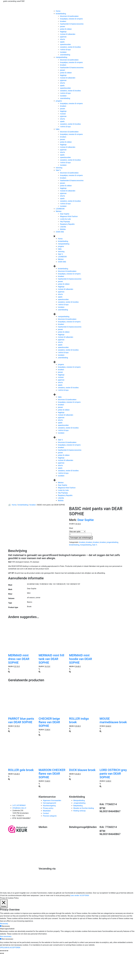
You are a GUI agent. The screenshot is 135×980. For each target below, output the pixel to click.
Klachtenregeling (49, 806)
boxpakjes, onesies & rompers (71, 19)
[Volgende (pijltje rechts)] (3, 953)
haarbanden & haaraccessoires (72, 24)
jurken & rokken (66, 29)
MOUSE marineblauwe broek (113, 720)
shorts (62, 39)
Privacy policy (48, 808)
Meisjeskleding (79, 800)
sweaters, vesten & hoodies (70, 47)
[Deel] (3, 951)
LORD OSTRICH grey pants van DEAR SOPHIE (113, 774)
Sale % (58, 170)
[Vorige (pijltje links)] (1, 953)
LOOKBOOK (60, 209)
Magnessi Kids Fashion (69, 216)
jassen (62, 26)
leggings (63, 32)
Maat (71, 528)
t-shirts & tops (65, 50)
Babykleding (78, 806)
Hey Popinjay (65, 222)
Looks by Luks (65, 219)
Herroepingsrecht (49, 803)
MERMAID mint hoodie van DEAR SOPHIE (81, 659)
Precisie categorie (50, 816)
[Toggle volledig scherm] (5, 951)
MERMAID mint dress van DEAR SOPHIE (19, 659)
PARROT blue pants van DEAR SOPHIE (21, 720)
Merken (59, 211)
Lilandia (63, 227)
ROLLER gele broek (21, 770)
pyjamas (63, 37)
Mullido (63, 229)
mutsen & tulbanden (68, 34)
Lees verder (75, 895)
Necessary (6, 926)
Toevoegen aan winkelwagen (81, 538)
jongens (59, 101)
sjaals (62, 42)
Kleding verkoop (79, 811)
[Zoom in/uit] (7, 951)
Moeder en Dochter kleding (84, 808)
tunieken (63, 52)
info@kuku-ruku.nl (19, 808)
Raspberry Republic (67, 224)
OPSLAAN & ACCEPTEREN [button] (10, 948)
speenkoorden (65, 44)
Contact (46, 813)
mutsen (63, 114)
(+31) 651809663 (19, 805)
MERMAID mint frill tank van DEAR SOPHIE (51, 659)
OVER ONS (60, 232)
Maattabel (47, 811)
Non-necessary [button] (6, 936)
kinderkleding (61, 14)
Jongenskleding (79, 803)
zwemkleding (65, 55)
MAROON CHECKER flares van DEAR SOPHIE (52, 774)
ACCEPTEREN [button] (84, 895)
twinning (59, 168)
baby (58, 129)
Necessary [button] (4, 924)
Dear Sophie (65, 214)
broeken (63, 21)
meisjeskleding (61, 57)
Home (58, 11)
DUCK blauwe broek (82, 770)
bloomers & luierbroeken (69, 16)
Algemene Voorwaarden (52, 800)
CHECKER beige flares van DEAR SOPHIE (49, 722)
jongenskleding (112, 542)
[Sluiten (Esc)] (1, 951)
